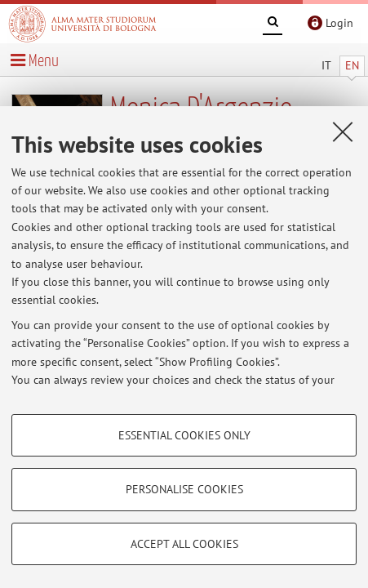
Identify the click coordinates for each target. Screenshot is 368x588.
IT (326, 65)
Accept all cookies (184, 544)
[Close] (343, 131)
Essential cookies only (184, 435)
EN (352, 65)
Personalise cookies (184, 489)
